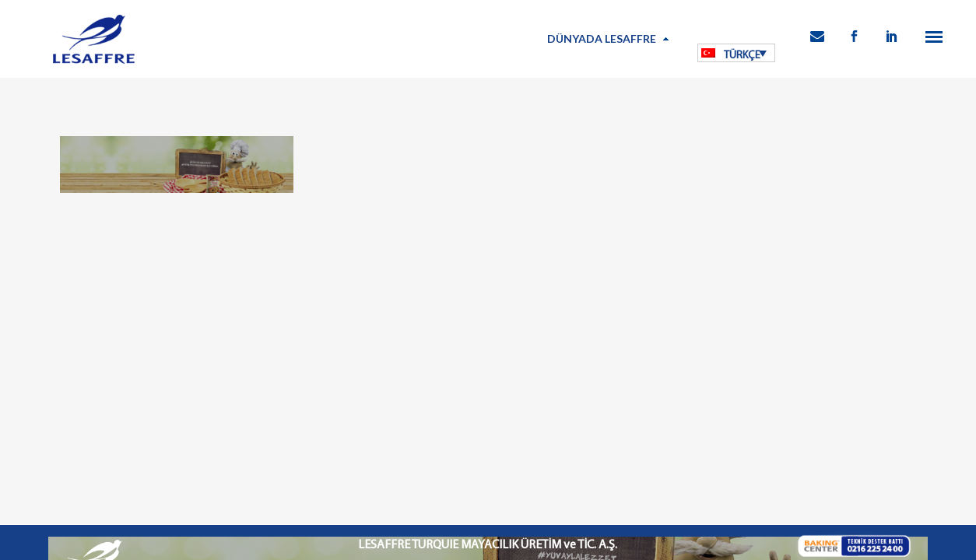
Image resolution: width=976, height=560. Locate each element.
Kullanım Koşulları (311, 465)
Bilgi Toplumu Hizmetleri (524, 465)
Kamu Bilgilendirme (624, 465)
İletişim (688, 465)
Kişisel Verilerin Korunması (411, 465)
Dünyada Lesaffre (602, 38)
